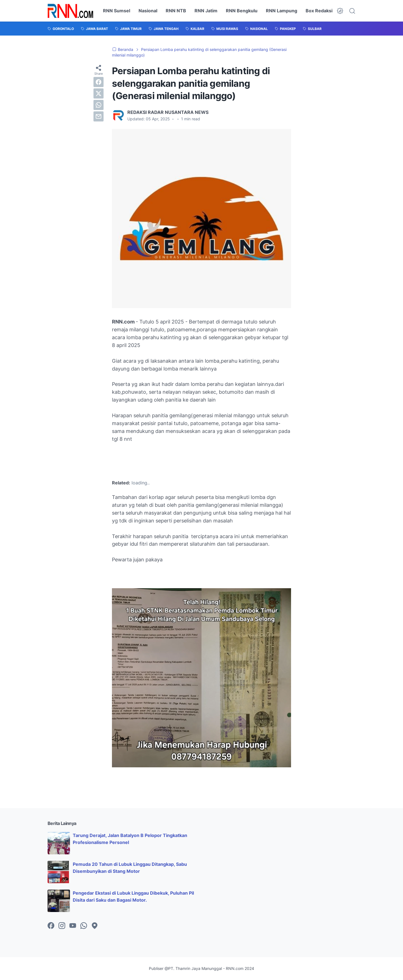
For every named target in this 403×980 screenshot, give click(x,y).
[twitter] (99, 93)
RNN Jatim (206, 11)
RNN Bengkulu (242, 11)
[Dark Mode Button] (340, 11)
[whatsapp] (99, 105)
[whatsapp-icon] (84, 926)
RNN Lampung (282, 11)
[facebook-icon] (51, 926)
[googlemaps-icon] (95, 926)
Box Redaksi (319, 11)
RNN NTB (176, 11)
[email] (99, 116)
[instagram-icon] (62, 926)
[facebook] (99, 82)
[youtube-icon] (73, 926)
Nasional (148, 11)
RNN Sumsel (117, 11)
